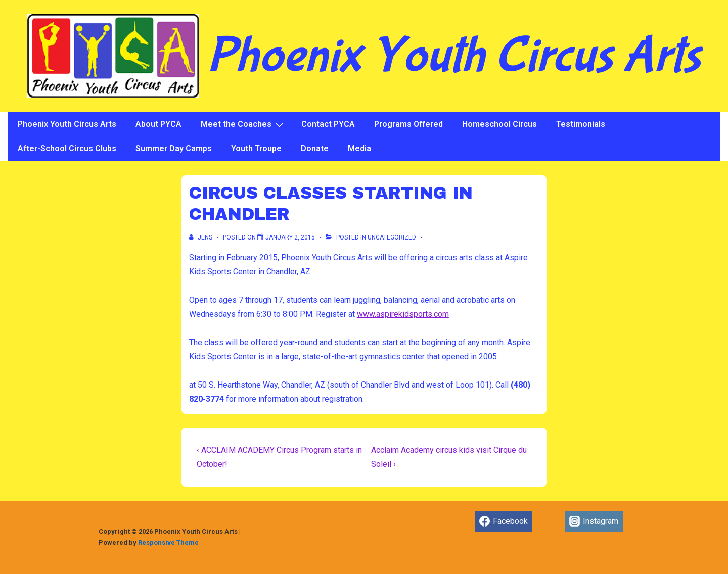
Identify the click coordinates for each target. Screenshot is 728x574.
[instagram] (594, 521)
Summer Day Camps (174, 148)
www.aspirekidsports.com (403, 314)
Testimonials (581, 124)
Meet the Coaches (243, 124)
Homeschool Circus (499, 124)
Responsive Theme (168, 542)
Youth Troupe (256, 148)
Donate (315, 148)
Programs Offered (408, 124)
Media (359, 148)
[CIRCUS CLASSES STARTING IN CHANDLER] (290, 237)
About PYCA (158, 124)
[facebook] (504, 521)
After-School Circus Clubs (67, 148)
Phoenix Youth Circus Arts (454, 56)
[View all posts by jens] (201, 237)
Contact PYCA (328, 124)
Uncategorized (392, 237)
